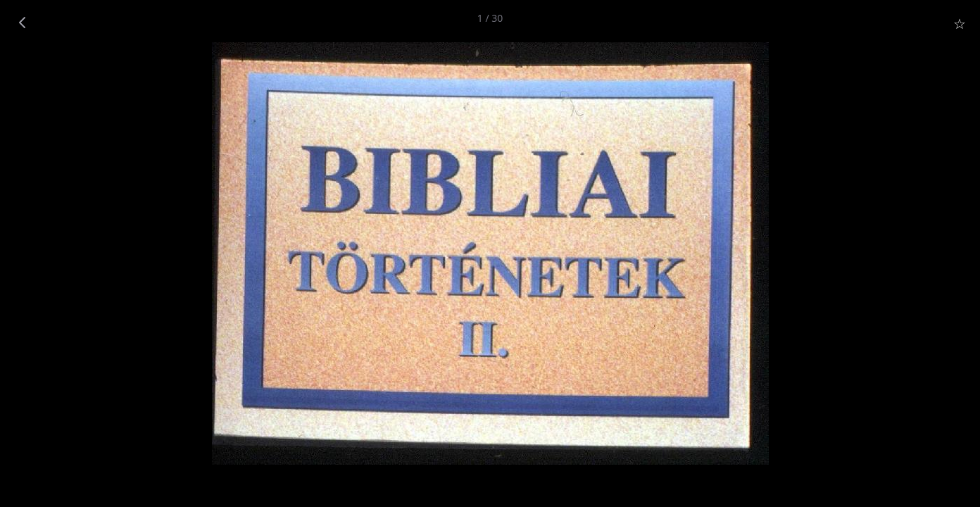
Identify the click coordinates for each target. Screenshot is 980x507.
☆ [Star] (960, 24)
